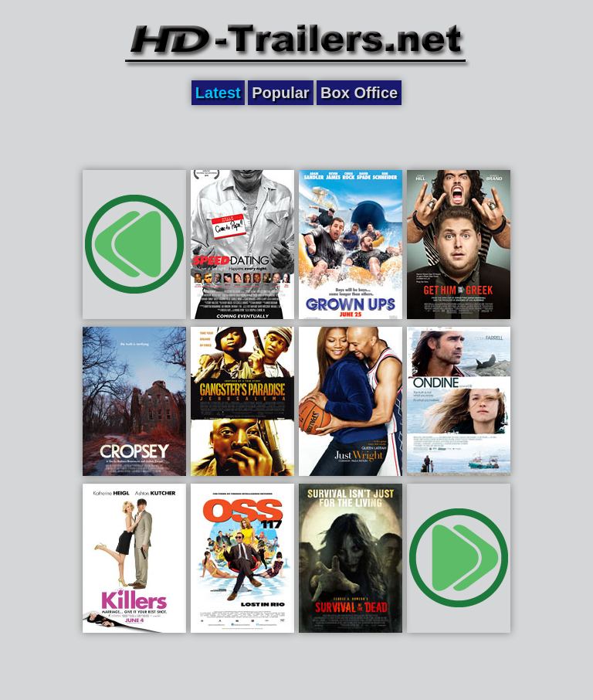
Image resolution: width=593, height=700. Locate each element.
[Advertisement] (296, 137)
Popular (280, 93)
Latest (218, 93)
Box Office (359, 93)
